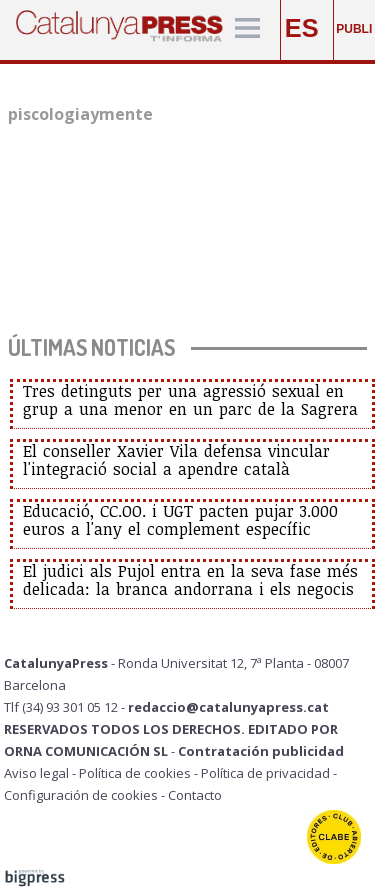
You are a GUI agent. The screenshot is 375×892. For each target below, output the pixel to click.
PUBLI (354, 29)
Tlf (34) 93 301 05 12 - (66, 707)
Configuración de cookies (81, 795)
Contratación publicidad (261, 751)
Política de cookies (135, 773)
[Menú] (247, 29)
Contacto (195, 795)
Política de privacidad (265, 773)
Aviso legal (36, 773)
